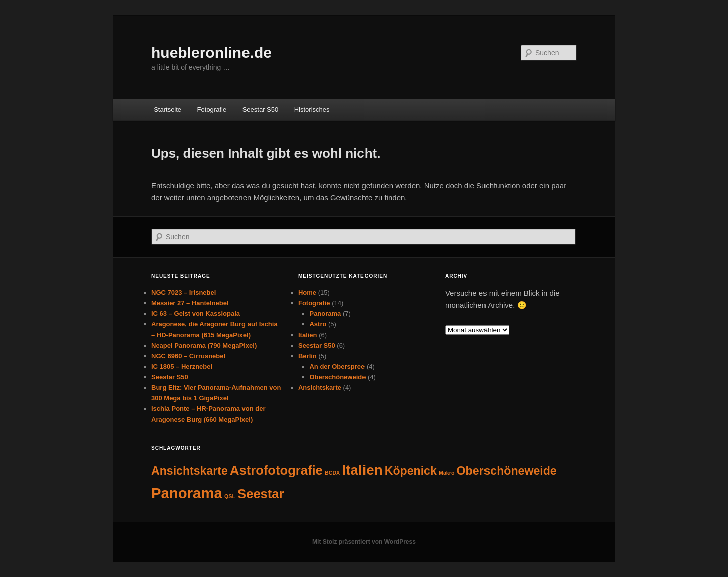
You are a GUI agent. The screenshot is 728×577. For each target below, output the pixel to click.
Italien (308, 335)
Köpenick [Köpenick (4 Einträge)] (411, 471)
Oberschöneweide (337, 377)
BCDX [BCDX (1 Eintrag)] (332, 473)
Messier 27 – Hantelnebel (190, 303)
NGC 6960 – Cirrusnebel (188, 356)
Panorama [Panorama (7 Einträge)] (187, 493)
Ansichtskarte (320, 388)
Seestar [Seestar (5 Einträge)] (261, 494)
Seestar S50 (261, 110)
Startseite (167, 110)
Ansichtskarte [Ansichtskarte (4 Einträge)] (190, 471)
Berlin (308, 356)
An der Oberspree (337, 367)
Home (307, 292)
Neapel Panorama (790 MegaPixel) (204, 345)
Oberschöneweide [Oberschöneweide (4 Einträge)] (507, 471)
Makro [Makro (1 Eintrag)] (447, 473)
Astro (318, 324)
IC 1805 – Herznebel (182, 367)
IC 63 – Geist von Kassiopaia (196, 313)
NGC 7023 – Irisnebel (184, 292)
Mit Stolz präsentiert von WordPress (364, 542)
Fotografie (212, 110)
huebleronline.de (211, 52)
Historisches (312, 110)
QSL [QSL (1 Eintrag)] (230, 496)
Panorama (325, 313)
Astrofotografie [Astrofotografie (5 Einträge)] (276, 470)
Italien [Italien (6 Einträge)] (362, 470)
